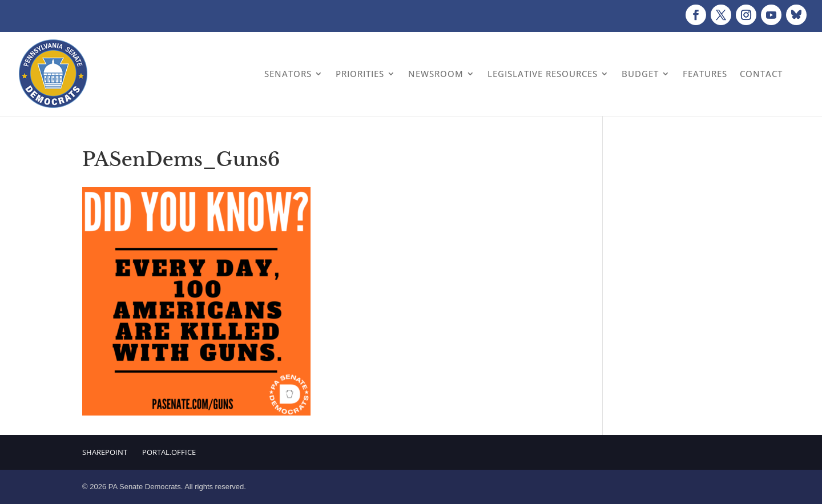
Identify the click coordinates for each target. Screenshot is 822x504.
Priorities (360, 74)
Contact (761, 74)
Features (705, 74)
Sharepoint (105, 452)
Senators (288, 74)
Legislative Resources (543, 74)
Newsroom (436, 74)
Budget (640, 74)
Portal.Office (169, 452)
